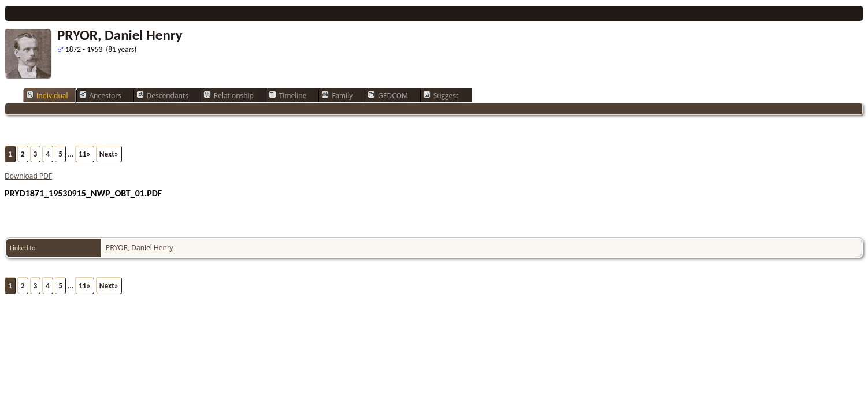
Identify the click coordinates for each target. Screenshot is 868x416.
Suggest (441, 95)
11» (85, 154)
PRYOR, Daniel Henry (140, 248)
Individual (47, 95)
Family (337, 95)
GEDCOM (388, 95)
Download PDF (28, 176)
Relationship (229, 95)
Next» (109, 154)
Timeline (288, 95)
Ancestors (100, 95)
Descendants (162, 95)
